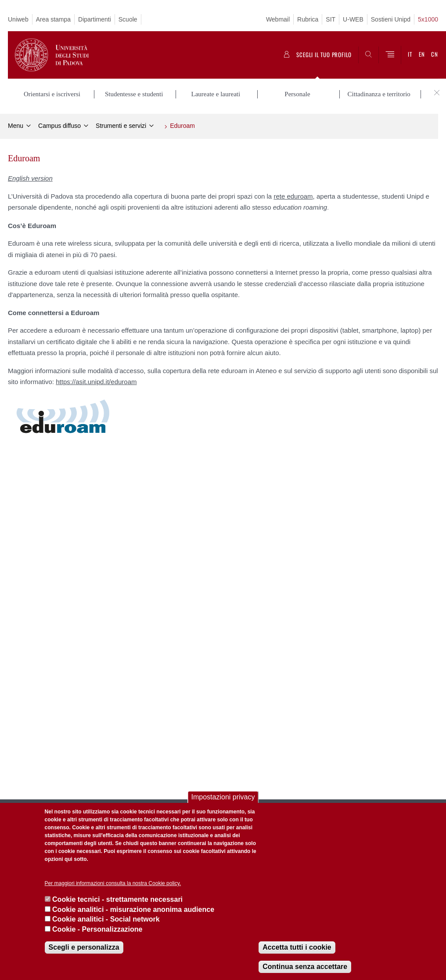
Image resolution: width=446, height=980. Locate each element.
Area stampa (53, 19)
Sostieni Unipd (391, 19)
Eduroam (182, 126)
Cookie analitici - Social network (106, 919)
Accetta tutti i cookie (297, 947)
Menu (16, 126)
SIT (331, 19)
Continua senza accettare (305, 967)
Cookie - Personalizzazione (97, 929)
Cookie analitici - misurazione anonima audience (133, 909)
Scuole (128, 19)
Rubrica (308, 19)
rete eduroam (293, 196)
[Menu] (390, 55)
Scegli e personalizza (84, 947)
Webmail (278, 19)
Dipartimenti (95, 19)
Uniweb (18, 19)
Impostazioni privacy (223, 797)
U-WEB (353, 19)
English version (30, 178)
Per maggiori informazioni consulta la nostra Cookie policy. (113, 883)
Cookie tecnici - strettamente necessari (117, 899)
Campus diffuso (59, 126)
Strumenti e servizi (121, 126)
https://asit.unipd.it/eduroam (96, 382)
